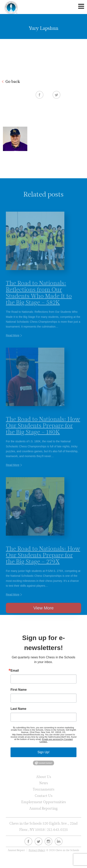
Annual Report (16, 850)
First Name (19, 690)
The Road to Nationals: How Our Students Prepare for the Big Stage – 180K (43, 432)
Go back (13, 81)
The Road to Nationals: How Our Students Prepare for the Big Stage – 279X (43, 562)
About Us (44, 777)
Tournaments (44, 789)
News (44, 783)
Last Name (18, 709)
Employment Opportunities (44, 802)
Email (15, 671)
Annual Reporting (43, 808)
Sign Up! (43, 752)
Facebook (40, 95)
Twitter (56, 95)
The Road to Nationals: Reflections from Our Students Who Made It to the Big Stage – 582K (39, 299)
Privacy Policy (37, 850)
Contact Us (44, 796)
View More (43, 613)
